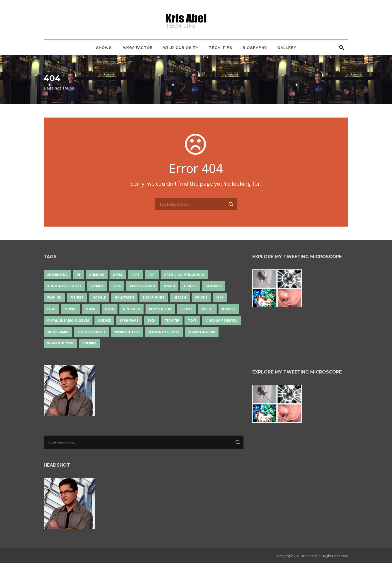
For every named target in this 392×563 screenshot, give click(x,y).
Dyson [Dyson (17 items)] (169, 286)
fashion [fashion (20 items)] (54, 297)
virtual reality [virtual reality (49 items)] (91, 332)
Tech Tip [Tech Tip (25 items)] (172, 320)
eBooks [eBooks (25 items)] (190, 286)
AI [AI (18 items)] (79, 274)
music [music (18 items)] (91, 309)
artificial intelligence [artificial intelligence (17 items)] (184, 274)
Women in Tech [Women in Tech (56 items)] (60, 343)
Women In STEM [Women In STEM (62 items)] (202, 332)
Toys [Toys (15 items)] (192, 320)
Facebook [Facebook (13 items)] (213, 286)
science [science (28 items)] (104, 320)
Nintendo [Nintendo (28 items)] (131, 309)
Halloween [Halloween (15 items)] (124, 297)
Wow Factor (138, 48)
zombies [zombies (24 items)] (89, 343)
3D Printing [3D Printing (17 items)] (58, 274)
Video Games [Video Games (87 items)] (58, 332)
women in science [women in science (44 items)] (164, 332)
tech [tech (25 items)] (152, 320)
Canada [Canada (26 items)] (97, 286)
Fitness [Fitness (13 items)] (77, 297)
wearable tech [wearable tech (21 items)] (127, 332)
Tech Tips (221, 48)
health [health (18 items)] (180, 297)
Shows (104, 48)
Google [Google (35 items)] (99, 297)
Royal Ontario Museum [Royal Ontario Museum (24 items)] (68, 320)
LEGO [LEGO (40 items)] (51, 309)
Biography (255, 48)
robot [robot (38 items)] (207, 309)
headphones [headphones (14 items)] (154, 297)
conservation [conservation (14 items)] (142, 286)
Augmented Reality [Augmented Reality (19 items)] (64, 286)
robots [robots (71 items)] (229, 309)
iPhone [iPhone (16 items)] (201, 297)
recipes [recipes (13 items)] (187, 309)
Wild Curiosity (181, 48)
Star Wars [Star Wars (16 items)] (129, 320)
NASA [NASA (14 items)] (110, 309)
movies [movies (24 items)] (71, 309)
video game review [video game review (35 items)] (222, 320)
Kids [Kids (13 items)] (220, 297)
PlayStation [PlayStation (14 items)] (160, 309)
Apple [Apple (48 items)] (118, 274)
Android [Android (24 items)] (97, 274)
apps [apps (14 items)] (135, 274)
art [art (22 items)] (152, 274)
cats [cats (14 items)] (117, 286)
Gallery (287, 48)
